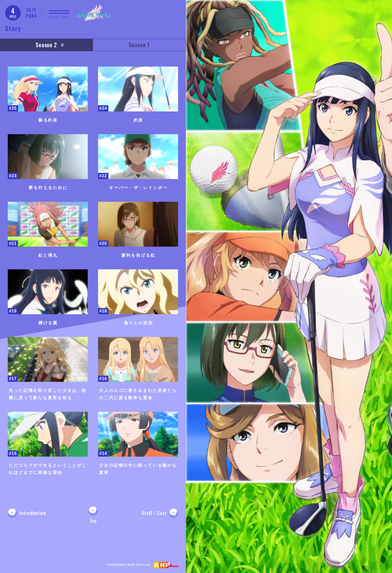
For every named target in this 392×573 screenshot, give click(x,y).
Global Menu (59, 17)
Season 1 (139, 45)
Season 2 (46, 45)
